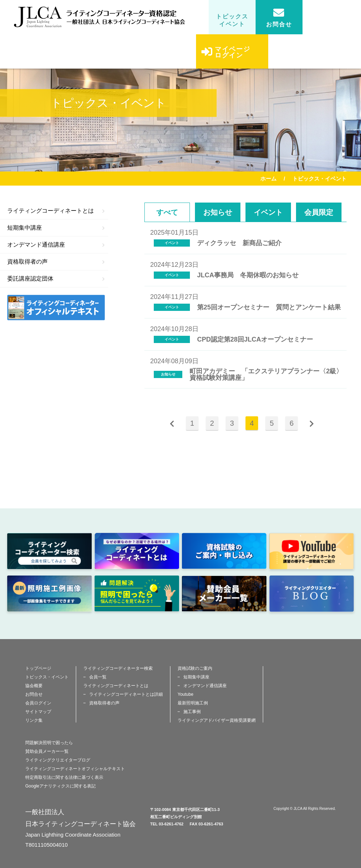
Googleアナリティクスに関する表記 (60, 786)
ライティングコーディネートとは (56, 211)
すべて (167, 212)
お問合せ (279, 17)
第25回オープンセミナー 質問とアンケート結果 (269, 307)
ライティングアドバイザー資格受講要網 (217, 720)
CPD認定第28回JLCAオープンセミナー (255, 339)
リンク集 (34, 720)
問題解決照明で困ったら (49, 743)
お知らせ (218, 212)
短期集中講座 (56, 228)
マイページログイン (226, 57)
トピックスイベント (232, 20)
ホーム (268, 179)
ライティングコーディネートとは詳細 (126, 694)
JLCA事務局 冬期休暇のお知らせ (248, 275)
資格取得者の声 (56, 262)
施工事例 (192, 712)
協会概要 (34, 686)
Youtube (186, 694)
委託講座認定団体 (56, 279)
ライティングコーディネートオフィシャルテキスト (75, 769)
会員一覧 (98, 677)
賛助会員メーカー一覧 (47, 751)
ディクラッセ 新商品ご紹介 (239, 243)
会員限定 (319, 212)
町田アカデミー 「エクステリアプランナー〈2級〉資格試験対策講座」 (266, 374)
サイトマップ (38, 712)
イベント (268, 212)
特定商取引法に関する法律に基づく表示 (64, 777)
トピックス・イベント (47, 677)
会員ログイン (38, 703)
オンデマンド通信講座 (56, 245)
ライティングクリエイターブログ (58, 760)
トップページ (38, 668)
